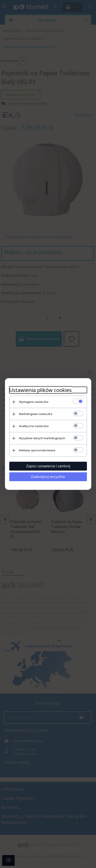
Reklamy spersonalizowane (37, 450)
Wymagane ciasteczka (34, 402)
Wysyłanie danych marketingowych (42, 438)
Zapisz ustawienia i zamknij (48, 466)
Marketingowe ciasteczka (36, 414)
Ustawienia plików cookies (40, 390)
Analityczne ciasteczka (34, 426)
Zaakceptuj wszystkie (48, 477)
